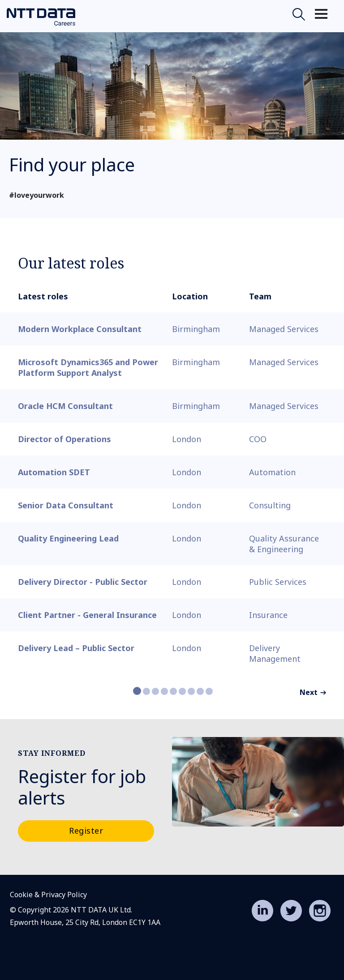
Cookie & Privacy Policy (48, 895)
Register (86, 831)
